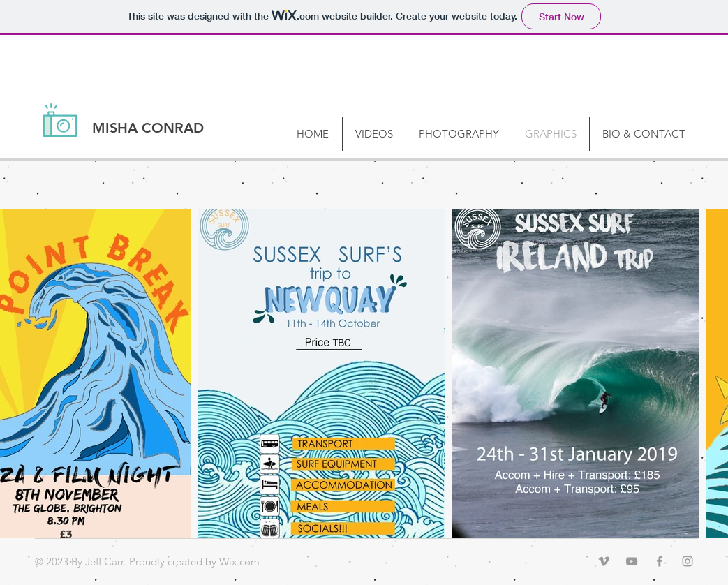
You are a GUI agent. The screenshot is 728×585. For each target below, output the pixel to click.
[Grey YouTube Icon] (632, 561)
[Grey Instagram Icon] (688, 561)
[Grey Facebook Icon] (660, 561)
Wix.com (239, 562)
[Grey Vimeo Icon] (604, 561)
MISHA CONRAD (148, 128)
